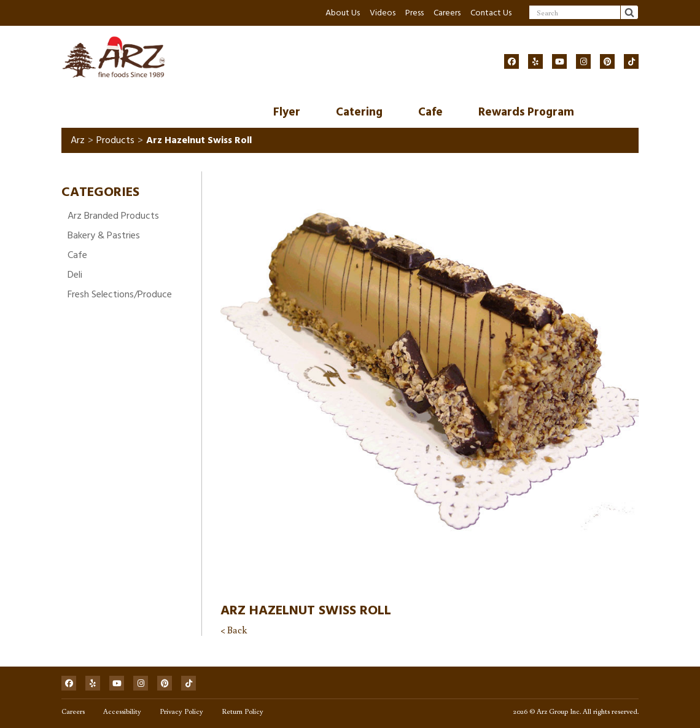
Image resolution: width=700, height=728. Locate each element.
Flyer (287, 112)
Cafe (430, 112)
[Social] (511, 61)
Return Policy (243, 711)
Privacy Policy (181, 711)
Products (115, 140)
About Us (343, 13)
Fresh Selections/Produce (120, 294)
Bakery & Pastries (104, 235)
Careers (447, 13)
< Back (234, 630)
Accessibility (122, 711)
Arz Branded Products (113, 216)
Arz (78, 140)
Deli (75, 275)
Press (414, 13)
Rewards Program (526, 112)
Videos (383, 13)
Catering (359, 112)
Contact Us (491, 13)
